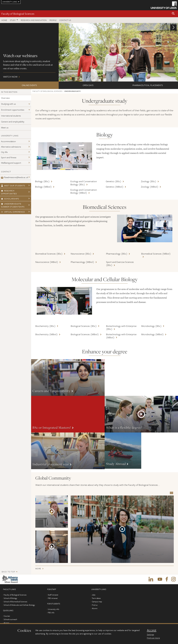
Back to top (8, 572)
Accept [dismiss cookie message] (152, 630)
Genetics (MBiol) (115, 187)
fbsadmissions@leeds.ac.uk (15, 177)
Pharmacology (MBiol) (82, 262)
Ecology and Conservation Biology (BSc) (84, 183)
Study (13, 20)
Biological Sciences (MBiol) (85, 334)
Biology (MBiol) (43, 187)
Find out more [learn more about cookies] (153, 638)
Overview (5, 98)
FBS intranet (53, 598)
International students (11, 116)
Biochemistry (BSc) (45, 326)
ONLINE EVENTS (29, 85)
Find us (95, 605)
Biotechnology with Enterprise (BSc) (121, 327)
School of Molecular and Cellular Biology (19, 605)
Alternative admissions (11, 147)
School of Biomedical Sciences (15, 602)
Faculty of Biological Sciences (18, 14)
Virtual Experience (13, 212)
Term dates (96, 598)
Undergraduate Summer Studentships (13, 205)
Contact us (65, 20)
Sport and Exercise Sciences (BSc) (120, 263)
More (68, 377)
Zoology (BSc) (149, 181)
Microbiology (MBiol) (152, 334)
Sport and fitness (9, 157)
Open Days (88, 85)
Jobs (94, 595)
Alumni (6, 623)
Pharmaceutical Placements (148, 85)
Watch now (89, 52)
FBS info (51, 613)
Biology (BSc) (42, 181)
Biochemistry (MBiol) (47, 334)
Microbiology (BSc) (151, 326)
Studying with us (8, 104)
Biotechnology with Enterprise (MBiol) (121, 336)
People (53, 20)
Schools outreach (10, 619)
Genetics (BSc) (114, 181)
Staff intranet (53, 595)
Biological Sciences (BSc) (84, 326)
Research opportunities (9, 192)
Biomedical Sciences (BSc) (49, 254)
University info (53, 609)
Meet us (5, 127)
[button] (173, 14)
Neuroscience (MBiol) (47, 262)
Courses (7, 616)
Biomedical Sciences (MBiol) (156, 254)
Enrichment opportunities (13, 110)
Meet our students (13, 186)
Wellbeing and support (11, 163)
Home (4, 20)
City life (4, 152)
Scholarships (10, 199)
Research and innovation (34, 20)
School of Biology (10, 598)
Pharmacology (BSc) (117, 254)
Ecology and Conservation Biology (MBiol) (84, 191)
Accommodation (8, 141)
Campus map (97, 602)
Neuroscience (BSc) (81, 254)
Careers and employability (13, 122)
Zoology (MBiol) (150, 187)
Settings (150, 634)
